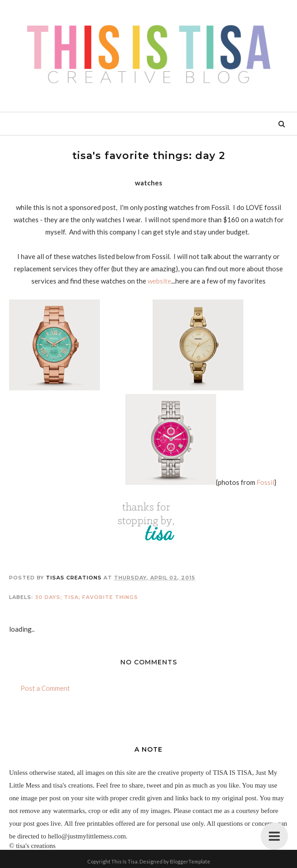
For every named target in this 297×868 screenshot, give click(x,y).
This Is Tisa (124, 861)
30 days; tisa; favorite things (87, 597)
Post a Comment (45, 688)
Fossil (265, 482)
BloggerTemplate (190, 861)
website (159, 281)
